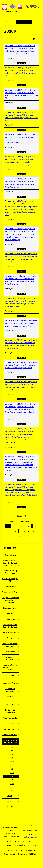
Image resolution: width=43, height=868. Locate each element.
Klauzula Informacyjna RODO (10, 580)
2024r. (12, 755)
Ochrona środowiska (10, 735)
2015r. (12, 787)
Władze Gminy (10, 619)
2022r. (12, 762)
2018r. (12, 776)
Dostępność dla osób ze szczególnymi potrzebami (10, 600)
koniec (22, 536)
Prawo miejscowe (10, 633)
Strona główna (10, 555)
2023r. (12, 758)
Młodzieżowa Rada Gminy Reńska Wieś (10, 626)
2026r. (12, 747)
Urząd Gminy (10, 675)
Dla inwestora (10, 652)
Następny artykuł (29, 531)
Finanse (10, 638)
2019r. (12, 773)
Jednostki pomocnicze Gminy (10, 682)
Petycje (10, 801)
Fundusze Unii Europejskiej (10, 711)
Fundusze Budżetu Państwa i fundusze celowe (10, 667)
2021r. (12, 765)
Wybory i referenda (10, 718)
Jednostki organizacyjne (10, 698)
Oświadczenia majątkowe (10, 690)
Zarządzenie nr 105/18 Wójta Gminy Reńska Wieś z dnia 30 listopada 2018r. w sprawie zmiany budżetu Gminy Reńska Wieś (21, 323)
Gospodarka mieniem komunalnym (10, 645)
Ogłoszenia (10, 614)
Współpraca (10, 705)
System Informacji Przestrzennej (10, 572)
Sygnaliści (10, 807)
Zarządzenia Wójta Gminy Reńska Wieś (10, 742)
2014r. (12, 791)
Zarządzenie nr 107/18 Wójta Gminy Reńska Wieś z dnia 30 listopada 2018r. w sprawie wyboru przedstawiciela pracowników (21, 365)
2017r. (12, 780)
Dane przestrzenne (10, 608)
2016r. (12, 784)
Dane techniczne (10, 729)
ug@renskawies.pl (30, 837)
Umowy (10, 796)
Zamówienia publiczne (10, 658)
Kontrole (10, 724)
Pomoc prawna (10, 587)
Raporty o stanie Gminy (10, 592)
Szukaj (24, 22)
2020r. (12, 769)
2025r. (12, 751)
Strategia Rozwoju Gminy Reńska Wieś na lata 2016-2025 (10, 563)
